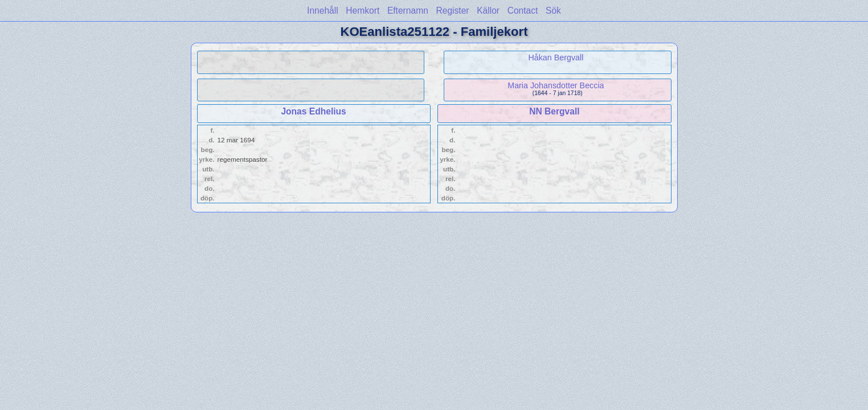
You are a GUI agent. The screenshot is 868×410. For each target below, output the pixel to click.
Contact (523, 11)
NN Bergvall (554, 111)
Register (452, 11)
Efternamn (408, 11)
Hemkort (363, 11)
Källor (488, 11)
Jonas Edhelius (313, 111)
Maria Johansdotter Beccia (556, 85)
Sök (553, 11)
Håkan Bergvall (556, 58)
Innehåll (323, 11)
